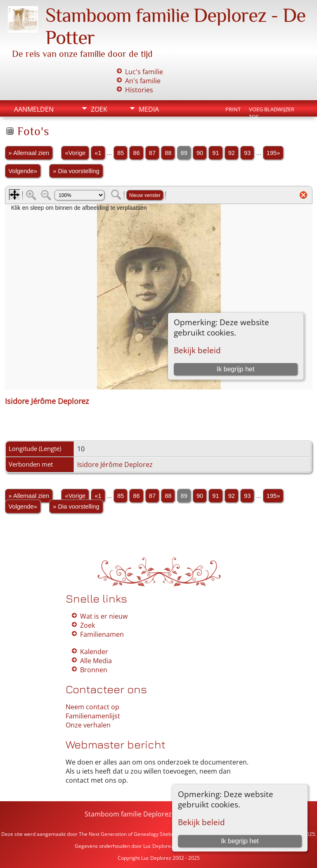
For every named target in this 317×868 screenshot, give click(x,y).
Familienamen (102, 634)
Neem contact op (92, 707)
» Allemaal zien (29, 153)
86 (136, 153)
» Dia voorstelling (76, 171)
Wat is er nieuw (104, 616)
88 (168, 153)
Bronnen (94, 670)
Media (149, 109)
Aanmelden (34, 109)
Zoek (99, 109)
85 (121, 153)
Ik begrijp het (240, 841)
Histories (139, 90)
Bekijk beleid (201, 822)
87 (152, 153)
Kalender (94, 652)
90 (200, 153)
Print (233, 109)
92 (232, 153)
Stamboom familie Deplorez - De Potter (146, 814)
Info (98, 123)
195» (273, 153)
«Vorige (75, 153)
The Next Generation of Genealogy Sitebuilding (133, 834)
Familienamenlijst (93, 716)
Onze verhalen (88, 725)
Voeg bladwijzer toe (272, 110)
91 (215, 153)
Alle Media (96, 661)
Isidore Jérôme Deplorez (115, 464)
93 (247, 153)
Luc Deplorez (158, 846)
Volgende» (23, 171)
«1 (98, 153)
